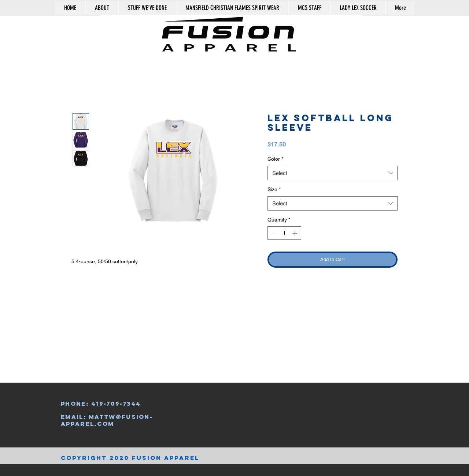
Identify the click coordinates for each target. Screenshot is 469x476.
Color (275, 159)
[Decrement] (273, 233)
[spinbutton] (284, 233)
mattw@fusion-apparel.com (107, 420)
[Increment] (296, 233)
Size (274, 189)
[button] (382, 27)
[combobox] (333, 173)
